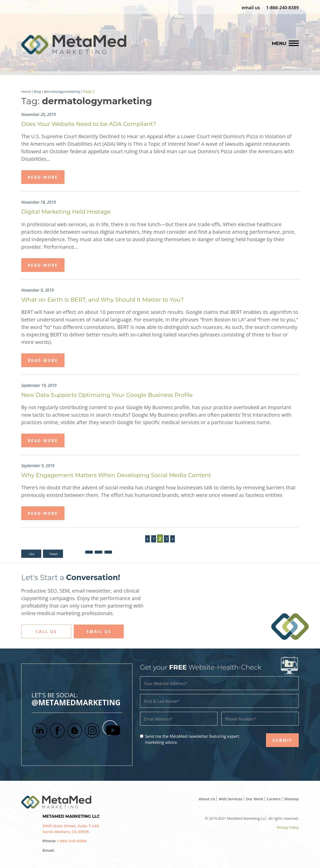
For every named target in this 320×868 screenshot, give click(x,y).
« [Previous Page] (147, 538)
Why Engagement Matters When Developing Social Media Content (130, 475)
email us (251, 7)
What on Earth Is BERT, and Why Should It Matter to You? (114, 299)
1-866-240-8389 (282, 7)
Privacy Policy (288, 827)
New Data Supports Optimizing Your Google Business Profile (119, 394)
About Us (201, 799)
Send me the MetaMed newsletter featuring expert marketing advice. (192, 739)
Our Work (252, 799)
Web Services (226, 799)
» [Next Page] (173, 538)
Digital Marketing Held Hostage (72, 211)
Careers (272, 799)
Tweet (54, 554)
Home (27, 91)
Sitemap (291, 799)
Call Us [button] (46, 631)
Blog (39, 91)
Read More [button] (43, 177)
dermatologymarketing (66, 91)
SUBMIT (282, 740)
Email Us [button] (99, 631)
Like (31, 554)
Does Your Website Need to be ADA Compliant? (99, 123)
